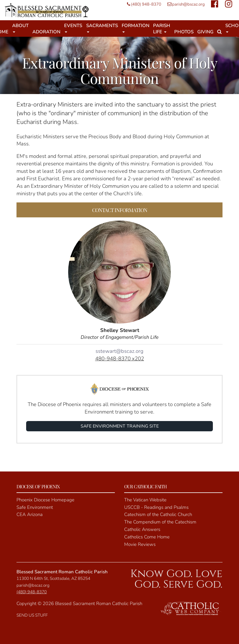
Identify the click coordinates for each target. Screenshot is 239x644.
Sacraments (102, 28)
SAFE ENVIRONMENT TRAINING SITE (120, 426)
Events (73, 28)
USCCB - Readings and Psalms (156, 507)
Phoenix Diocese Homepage (45, 500)
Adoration (46, 32)
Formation (136, 28)
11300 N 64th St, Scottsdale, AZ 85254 (53, 578)
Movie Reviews (140, 544)
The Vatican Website (145, 500)
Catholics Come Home (147, 537)
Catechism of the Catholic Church (158, 514)
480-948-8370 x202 (120, 359)
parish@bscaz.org (185, 4)
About (20, 28)
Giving (205, 32)
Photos (184, 32)
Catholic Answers (142, 529)
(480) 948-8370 (143, 4)
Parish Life (162, 29)
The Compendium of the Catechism (160, 522)
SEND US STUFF (32, 615)
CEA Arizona (30, 514)
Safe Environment (35, 507)
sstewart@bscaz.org (119, 351)
